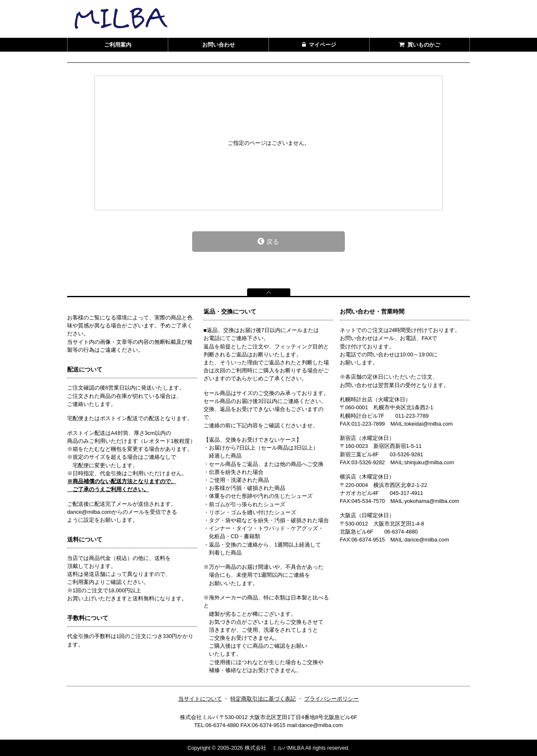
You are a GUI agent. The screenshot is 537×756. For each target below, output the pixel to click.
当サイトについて (200, 699)
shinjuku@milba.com (429, 462)
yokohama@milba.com (432, 501)
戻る (268, 241)
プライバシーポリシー (331, 699)
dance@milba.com (427, 540)
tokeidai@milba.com (429, 424)
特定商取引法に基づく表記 (263, 699)
